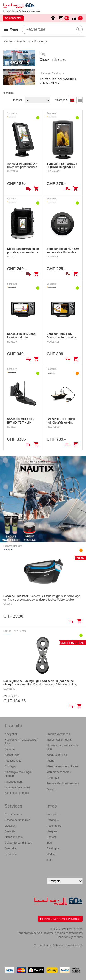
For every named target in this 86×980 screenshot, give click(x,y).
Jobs (49, 860)
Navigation (11, 734)
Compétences (13, 814)
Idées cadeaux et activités (62, 766)
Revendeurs (54, 826)
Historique (53, 820)
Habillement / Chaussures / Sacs (21, 742)
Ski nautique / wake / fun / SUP (62, 747)
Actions (51, 789)
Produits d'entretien (58, 734)
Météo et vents (14, 837)
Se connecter (13, 18)
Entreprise (53, 814)
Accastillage (12, 755)
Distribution (11, 854)
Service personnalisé (17, 820)
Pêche (8, 41)
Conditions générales (70, 937)
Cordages (11, 766)
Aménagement (14, 782)
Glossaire (10, 848)
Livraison (10, 826)
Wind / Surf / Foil (57, 755)
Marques (52, 831)
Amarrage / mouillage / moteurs (18, 774)
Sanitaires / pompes (17, 793)
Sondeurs (23, 41)
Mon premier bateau (59, 772)
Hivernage (53, 778)
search (78, 29)
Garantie (10, 831)
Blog (49, 843)
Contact (51, 837)
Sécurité (10, 749)
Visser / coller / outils (59, 740)
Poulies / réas (13, 761)
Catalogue (53, 848)
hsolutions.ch (75, 946)
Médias (51, 854)
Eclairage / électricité (17, 787)
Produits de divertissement (63, 783)
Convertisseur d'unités (18, 843)
